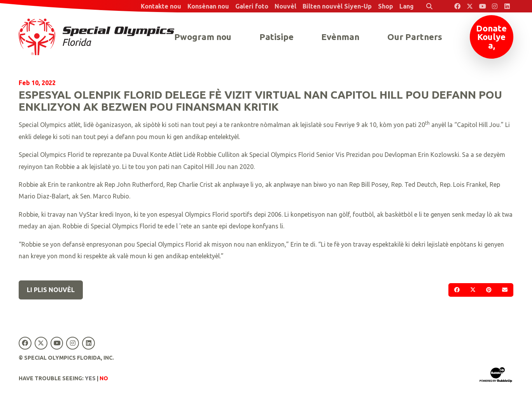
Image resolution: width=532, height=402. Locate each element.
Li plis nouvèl (51, 290)
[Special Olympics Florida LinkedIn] (507, 6)
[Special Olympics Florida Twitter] (470, 6)
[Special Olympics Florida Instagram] (495, 6)
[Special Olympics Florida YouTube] (482, 6)
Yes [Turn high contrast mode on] (90, 378)
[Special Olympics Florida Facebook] (457, 6)
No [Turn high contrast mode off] (104, 378)
